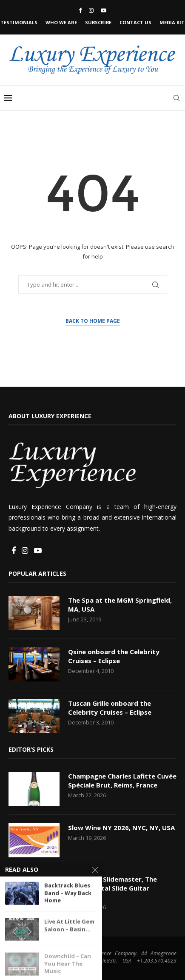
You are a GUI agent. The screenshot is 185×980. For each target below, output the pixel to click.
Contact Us (135, 22)
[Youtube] (104, 10)
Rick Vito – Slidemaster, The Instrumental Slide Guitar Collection (112, 888)
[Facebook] (80, 10)
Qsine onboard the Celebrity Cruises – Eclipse (114, 656)
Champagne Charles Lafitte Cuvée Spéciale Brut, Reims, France (122, 780)
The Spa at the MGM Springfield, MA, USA (120, 605)
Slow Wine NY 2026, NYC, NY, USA (121, 828)
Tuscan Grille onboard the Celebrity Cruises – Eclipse (110, 708)
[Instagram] (91, 10)
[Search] (176, 98)
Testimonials (19, 22)
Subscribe (98, 22)
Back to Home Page (93, 321)
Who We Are (61, 22)
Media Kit (172, 22)
